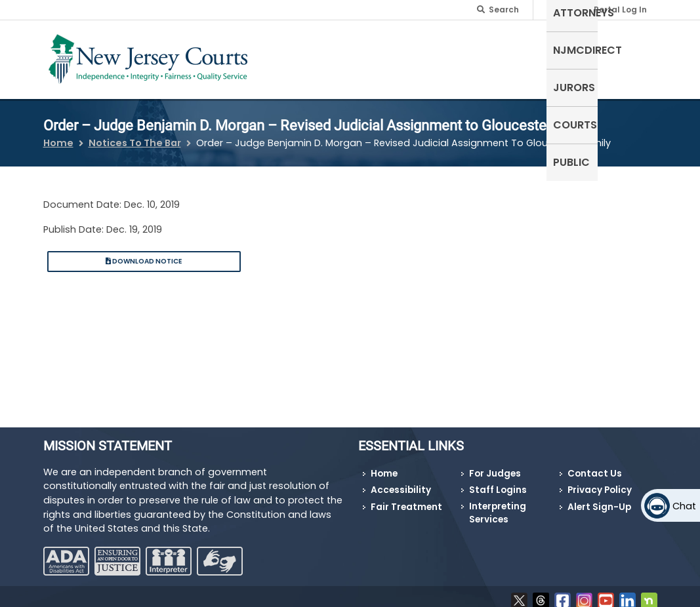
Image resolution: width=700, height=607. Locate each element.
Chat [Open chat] (684, 506)
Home (58, 135)
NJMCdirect (454, 49)
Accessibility (401, 482)
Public (632, 49)
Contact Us (595, 465)
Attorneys (376, 49)
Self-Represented (289, 57)
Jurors (523, 49)
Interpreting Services (498, 505)
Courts (579, 49)
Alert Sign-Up (599, 499)
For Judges (495, 465)
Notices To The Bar (135, 135)
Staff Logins (498, 482)
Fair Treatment (406, 499)
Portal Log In (620, 10)
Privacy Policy (600, 482)
